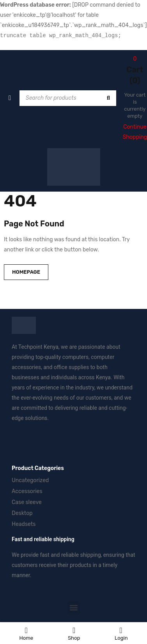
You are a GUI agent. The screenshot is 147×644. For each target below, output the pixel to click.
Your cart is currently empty (135, 105)
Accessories (27, 491)
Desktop (22, 513)
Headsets (24, 524)
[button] (73, 608)
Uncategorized (30, 480)
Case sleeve (27, 502)
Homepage (26, 272)
